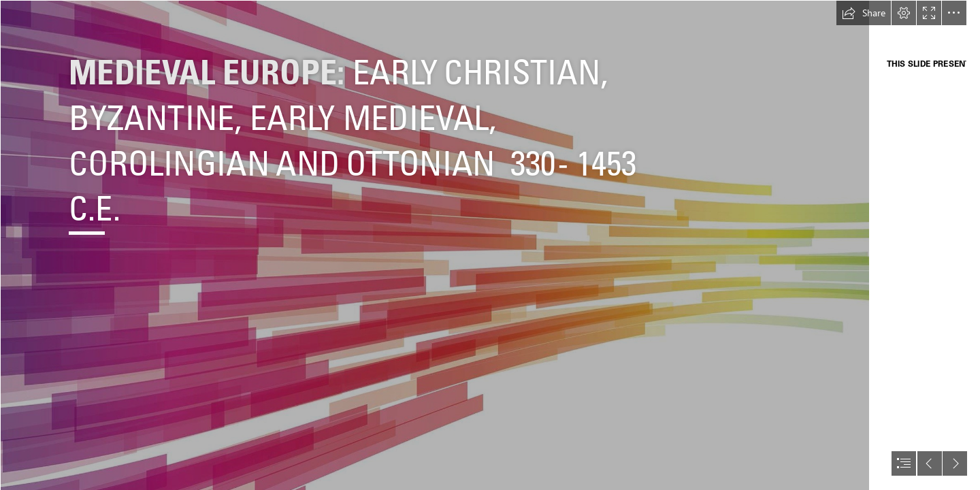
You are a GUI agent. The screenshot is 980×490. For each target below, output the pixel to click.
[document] (490, 245)
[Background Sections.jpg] (435, 245)
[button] (864, 13)
